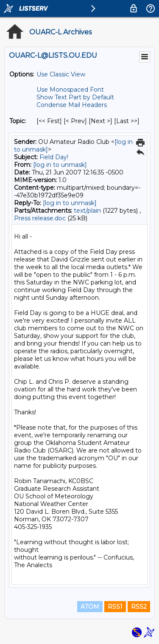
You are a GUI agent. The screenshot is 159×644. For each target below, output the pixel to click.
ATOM (90, 607)
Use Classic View (61, 74)
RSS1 (115, 607)
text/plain (87, 211)
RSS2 (139, 607)
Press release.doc (40, 218)
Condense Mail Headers (72, 105)
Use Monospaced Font (70, 90)
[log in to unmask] (60, 165)
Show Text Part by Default (75, 97)
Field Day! (54, 157)
